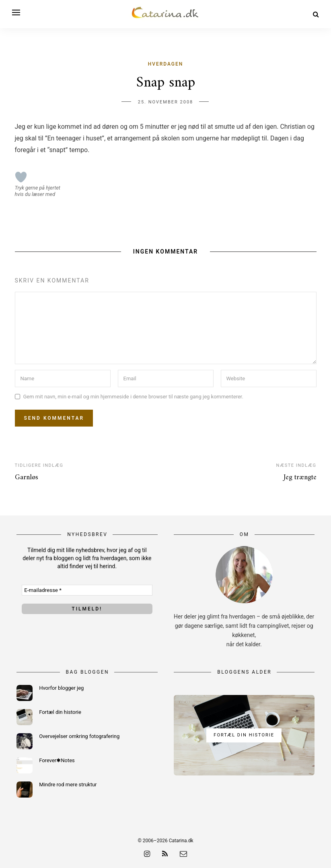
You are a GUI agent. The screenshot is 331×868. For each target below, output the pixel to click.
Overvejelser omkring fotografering (79, 736)
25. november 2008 (166, 102)
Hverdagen (166, 64)
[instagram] (147, 854)
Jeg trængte (300, 477)
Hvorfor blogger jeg (61, 688)
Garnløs (27, 477)
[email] (183, 854)
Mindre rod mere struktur (68, 784)
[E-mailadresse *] (87, 590)
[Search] (316, 14)
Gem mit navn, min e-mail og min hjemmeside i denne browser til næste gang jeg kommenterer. (133, 397)
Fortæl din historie (60, 712)
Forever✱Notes (57, 760)
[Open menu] (16, 12)
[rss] (165, 854)
